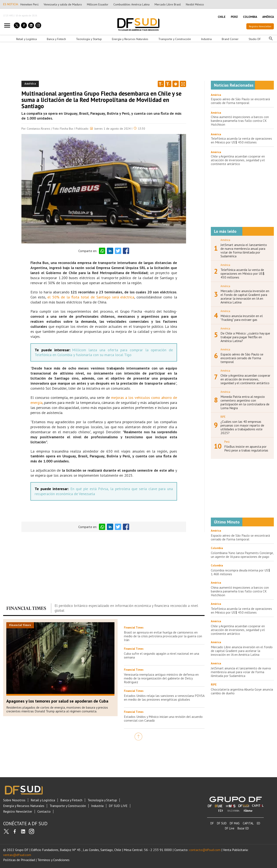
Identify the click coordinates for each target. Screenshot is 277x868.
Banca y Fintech (56, 39)
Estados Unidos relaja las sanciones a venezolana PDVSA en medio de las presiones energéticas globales (164, 698)
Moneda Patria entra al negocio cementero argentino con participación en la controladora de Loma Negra (245, 402)
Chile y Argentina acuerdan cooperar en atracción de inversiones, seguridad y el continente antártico (238, 160)
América (216, 95)
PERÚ (234, 17)
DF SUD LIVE (118, 806)
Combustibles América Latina (131, 4)
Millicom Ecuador (98, 4)
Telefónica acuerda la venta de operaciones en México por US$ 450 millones (241, 140)
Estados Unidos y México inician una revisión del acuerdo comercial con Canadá (163, 718)
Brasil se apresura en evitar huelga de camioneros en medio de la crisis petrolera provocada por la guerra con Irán (163, 636)
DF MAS (235, 823)
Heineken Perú (30, 4)
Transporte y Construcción (175, 39)
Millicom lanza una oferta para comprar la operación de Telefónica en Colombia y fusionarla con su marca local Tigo (104, 352)
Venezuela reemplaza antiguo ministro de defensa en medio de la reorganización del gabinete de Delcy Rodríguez (161, 678)
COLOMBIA (250, 17)
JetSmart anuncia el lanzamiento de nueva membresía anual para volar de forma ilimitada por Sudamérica (244, 250)
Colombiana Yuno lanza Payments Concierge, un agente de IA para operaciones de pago (242, 555)
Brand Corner (230, 39)
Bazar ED (243, 828)
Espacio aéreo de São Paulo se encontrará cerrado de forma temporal (240, 101)
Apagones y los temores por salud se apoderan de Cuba (57, 701)
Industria (206, 39)
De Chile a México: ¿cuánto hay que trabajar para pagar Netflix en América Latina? (245, 337)
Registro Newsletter (260, 26)
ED (259, 823)
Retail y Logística (26, 39)
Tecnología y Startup (89, 39)
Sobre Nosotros (14, 800)
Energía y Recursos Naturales (130, 39)
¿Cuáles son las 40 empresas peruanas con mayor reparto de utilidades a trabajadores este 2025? (242, 427)
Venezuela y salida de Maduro (63, 4)
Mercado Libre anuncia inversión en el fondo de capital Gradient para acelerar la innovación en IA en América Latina (245, 297)
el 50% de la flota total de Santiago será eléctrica (91, 297)
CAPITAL (248, 823)
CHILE (222, 17)
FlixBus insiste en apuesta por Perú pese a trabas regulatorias (246, 448)
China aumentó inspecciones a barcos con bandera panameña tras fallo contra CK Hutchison (240, 121)
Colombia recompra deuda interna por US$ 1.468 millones (240, 572)
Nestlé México (195, 4)
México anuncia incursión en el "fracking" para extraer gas (242, 318)
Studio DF (255, 39)
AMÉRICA (268, 17)
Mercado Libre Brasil (168, 4)
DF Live (230, 828)
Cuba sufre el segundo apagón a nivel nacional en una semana (161, 655)
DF (212, 823)
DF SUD (222, 823)
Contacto (44, 811)
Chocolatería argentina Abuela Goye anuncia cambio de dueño (242, 691)
